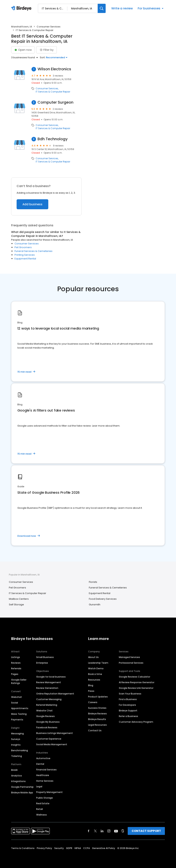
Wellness (42, 815)
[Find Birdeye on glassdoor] (123, 831)
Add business (32, 204)
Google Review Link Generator (136, 688)
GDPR (69, 848)
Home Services (45, 781)
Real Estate (43, 803)
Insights (16, 745)
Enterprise (42, 663)
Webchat (17, 697)
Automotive (43, 758)
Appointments (20, 708)
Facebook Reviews (47, 727)
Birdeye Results (97, 719)
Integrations (18, 781)
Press (91, 691)
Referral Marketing (47, 705)
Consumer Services (48, 27)
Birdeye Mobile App (22, 793)
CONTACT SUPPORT (146, 831)
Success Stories (97, 708)
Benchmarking (20, 750)
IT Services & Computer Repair (53, 92)
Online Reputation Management (55, 694)
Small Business (45, 657)
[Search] (102, 8)
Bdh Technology (53, 139)
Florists (93, 582)
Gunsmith (95, 605)
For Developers (127, 705)
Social (15, 703)
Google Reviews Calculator (134, 677)
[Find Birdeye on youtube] (116, 831)
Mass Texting (19, 714)
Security (59, 848)
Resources (94, 680)
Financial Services (46, 770)
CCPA (86, 848)
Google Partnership (22, 787)
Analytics (17, 776)
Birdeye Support (128, 711)
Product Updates (98, 697)
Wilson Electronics (54, 69)
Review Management (49, 682)
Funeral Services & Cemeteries (33, 251)
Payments (17, 720)
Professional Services (131, 663)
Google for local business (51, 677)
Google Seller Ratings (19, 681)
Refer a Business (128, 716)
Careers (93, 702)
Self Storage (16, 605)
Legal (39, 787)
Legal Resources (97, 725)
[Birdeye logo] (22, 8)
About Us (93, 657)
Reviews (16, 663)
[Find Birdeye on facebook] (89, 831)
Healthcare (43, 775)
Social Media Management (52, 744)
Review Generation (47, 688)
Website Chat (44, 711)
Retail (40, 809)
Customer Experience (49, 739)
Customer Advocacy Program (136, 722)
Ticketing (17, 756)
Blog (91, 685)
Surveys (16, 739)
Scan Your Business (130, 694)
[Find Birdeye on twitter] (95, 831)
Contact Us (95, 730)
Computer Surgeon (55, 102)
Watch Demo (96, 668)
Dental (40, 764)
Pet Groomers (23, 247)
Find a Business (128, 699)
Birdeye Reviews (97, 714)
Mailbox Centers (19, 599)
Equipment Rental (25, 259)
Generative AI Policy (104, 848)
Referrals (16, 668)
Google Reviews (45, 716)
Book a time (95, 674)
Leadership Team (98, 663)
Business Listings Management (55, 733)
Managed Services (129, 657)
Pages (15, 674)
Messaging (17, 733)
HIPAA (78, 848)
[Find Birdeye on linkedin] (102, 831)
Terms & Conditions (23, 848)
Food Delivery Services (103, 599)
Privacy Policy (44, 848)
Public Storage (45, 798)
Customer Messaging (49, 699)
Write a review (122, 8)
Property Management (49, 792)
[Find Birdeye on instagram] (109, 831)
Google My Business (48, 722)
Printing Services (25, 255)
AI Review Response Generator (137, 682)
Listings (16, 657)
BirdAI (14, 770)
